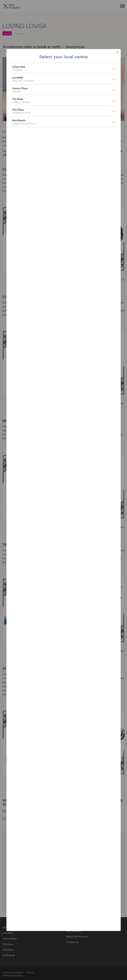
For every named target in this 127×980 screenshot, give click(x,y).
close (117, 52)
